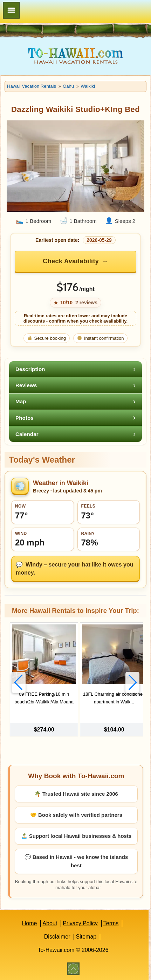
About (50, 923)
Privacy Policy (80, 923)
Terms (111, 923)
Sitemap (86, 937)
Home (30, 923)
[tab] (75, 369)
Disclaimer (57, 937)
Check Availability (71, 261)
